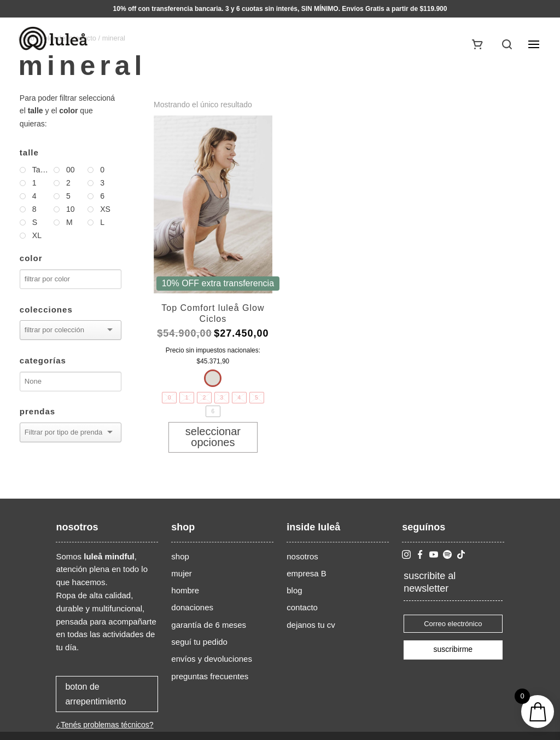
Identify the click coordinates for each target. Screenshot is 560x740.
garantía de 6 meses (209, 625)
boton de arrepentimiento (95, 694)
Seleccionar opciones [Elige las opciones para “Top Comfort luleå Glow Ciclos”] (213, 437)
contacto (302, 607)
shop (180, 556)
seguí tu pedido (199, 642)
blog (294, 590)
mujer (182, 573)
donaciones (192, 607)
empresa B (307, 573)
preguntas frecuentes (210, 676)
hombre (185, 590)
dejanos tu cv (311, 625)
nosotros (302, 556)
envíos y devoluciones (212, 659)
